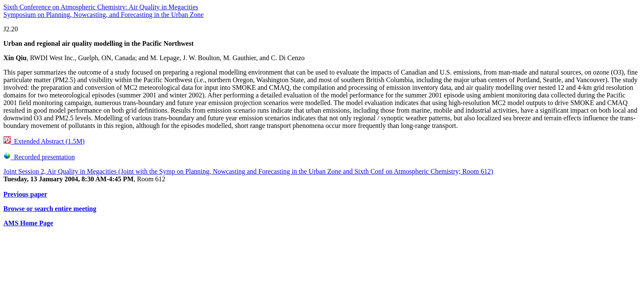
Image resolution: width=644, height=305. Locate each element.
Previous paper (25, 194)
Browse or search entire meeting (50, 209)
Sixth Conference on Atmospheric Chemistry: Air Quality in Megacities (101, 7)
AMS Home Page (28, 223)
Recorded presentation (39, 157)
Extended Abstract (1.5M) (44, 141)
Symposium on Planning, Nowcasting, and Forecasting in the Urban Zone (103, 15)
